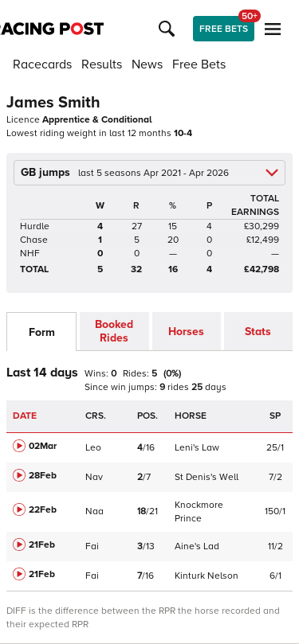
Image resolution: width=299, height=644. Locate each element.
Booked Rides (114, 331)
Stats (258, 332)
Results (102, 64)
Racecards (42, 64)
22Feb (43, 510)
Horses (186, 332)
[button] (169, 29)
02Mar (43, 446)
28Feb (43, 476)
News (147, 64)
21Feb (42, 545)
